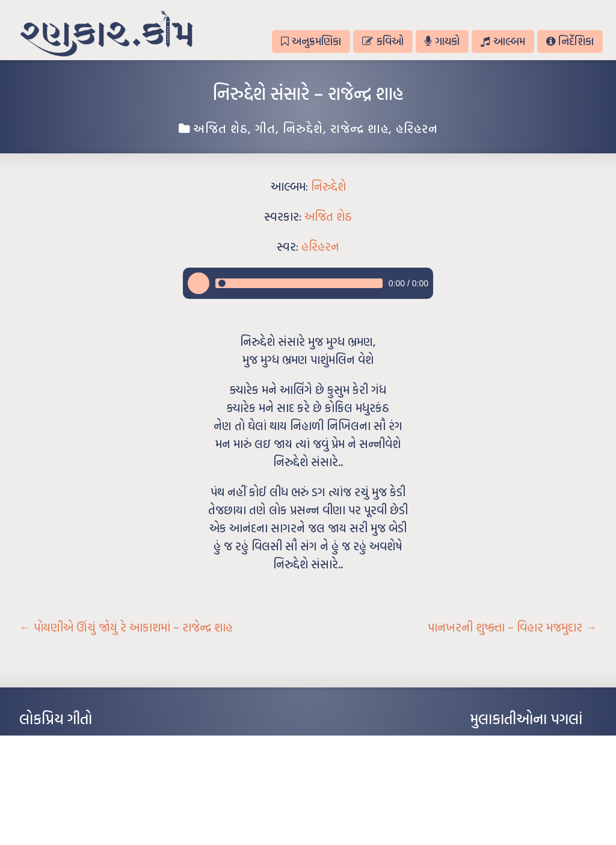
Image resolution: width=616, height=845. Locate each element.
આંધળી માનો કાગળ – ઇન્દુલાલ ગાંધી (70, 742)
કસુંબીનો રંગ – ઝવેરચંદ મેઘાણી (63, 814)
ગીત (265, 128)
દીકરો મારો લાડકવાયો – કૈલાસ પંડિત (70, 796)
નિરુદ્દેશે (303, 128)
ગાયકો (442, 41)
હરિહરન (417, 128)
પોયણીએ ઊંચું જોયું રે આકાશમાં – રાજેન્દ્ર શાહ (126, 627)
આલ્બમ (503, 41)
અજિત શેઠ (220, 128)
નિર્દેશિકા (570, 41)
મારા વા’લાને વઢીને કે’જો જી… (61, 760)
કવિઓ (383, 41)
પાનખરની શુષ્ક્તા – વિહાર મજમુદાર (512, 627)
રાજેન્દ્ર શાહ (359, 128)
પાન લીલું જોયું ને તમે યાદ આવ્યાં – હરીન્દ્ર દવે (83, 778)
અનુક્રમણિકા (311, 41)
